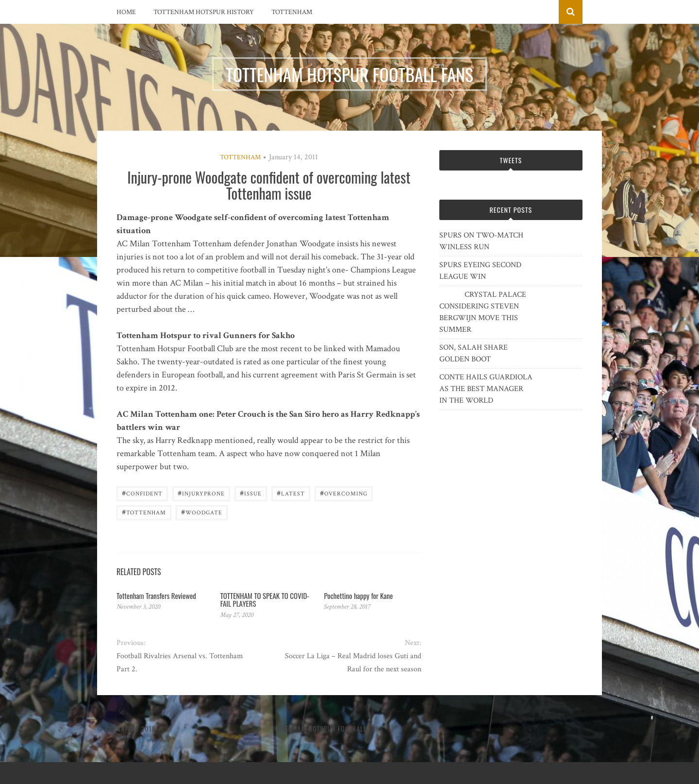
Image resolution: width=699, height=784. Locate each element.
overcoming (344, 493)
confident (142, 493)
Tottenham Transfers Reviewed (156, 596)
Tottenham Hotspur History (204, 12)
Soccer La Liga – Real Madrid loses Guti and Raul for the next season (353, 663)
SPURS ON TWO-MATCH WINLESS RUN (481, 241)
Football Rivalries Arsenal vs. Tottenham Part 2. (180, 663)
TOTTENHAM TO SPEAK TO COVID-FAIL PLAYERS (265, 600)
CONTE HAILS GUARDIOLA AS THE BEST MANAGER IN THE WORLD (486, 389)
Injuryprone (201, 493)
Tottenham (292, 12)
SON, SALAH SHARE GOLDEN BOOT (474, 353)
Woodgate (202, 512)
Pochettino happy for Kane (358, 596)
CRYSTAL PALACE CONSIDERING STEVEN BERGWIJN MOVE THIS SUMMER (483, 312)
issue (251, 493)
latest (291, 493)
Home (126, 12)
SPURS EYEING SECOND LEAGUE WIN (480, 271)
